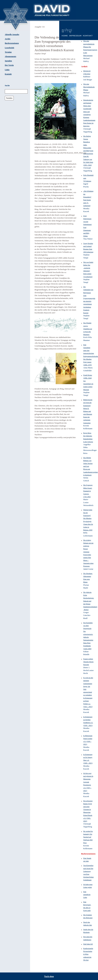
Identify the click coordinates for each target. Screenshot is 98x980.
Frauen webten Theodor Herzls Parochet (88, 662)
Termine (8, 52)
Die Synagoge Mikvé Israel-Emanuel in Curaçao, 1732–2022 (88, 491)
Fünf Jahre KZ (88, 944)
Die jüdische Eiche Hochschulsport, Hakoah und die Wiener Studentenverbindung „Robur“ (90, 601)
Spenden (8, 61)
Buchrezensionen (12, 43)
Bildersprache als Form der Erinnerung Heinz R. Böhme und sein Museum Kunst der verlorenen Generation (88, 411)
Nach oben (49, 976)
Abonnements (10, 56)
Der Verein (9, 65)
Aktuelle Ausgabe (12, 34)
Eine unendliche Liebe (87, 894)
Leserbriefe (10, 48)
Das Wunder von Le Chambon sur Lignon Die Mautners (88, 329)
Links (7, 70)
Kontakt (8, 74)
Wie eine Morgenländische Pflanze (89, 87)
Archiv (8, 39)
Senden (9, 98)
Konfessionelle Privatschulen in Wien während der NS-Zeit (88, 954)
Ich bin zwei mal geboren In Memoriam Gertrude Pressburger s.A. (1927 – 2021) (88, 782)
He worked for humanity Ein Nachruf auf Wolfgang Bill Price (88, 837)
